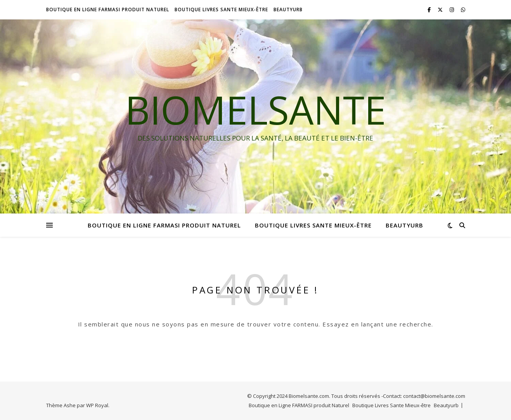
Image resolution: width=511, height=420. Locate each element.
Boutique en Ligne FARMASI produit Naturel (108, 10)
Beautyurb (288, 10)
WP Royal (97, 405)
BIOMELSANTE (255, 109)
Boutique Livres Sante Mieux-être (221, 10)
